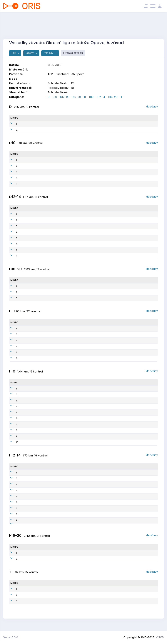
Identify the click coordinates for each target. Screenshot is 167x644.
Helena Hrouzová (34, 178)
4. (11, 178)
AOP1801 (63, 406)
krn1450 (61, 220)
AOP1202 (59, 478)
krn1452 (61, 238)
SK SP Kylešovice (109, 124)
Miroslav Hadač (34, 340)
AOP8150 (62, 599)
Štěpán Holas (32, 346)
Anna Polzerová (33, 172)
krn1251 (61, 256)
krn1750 (58, 166)
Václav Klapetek (34, 557)
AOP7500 (63, 352)
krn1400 (63, 430)
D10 (55, 97)
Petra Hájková (33, 124)
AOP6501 (63, 340)
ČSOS (160, 637)
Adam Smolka (32, 413)
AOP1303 (59, 490)
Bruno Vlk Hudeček (35, 401)
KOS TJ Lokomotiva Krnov (105, 172)
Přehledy (49, 53)
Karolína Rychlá (34, 286)
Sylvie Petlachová (35, 256)
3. (11, 172)
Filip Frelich (31, 160)
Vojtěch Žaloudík (34, 442)
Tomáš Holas (32, 334)
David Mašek (32, 424)
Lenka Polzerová (34, 166)
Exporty (30, 53)
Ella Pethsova (32, 250)
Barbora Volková (34, 238)
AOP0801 (63, 329)
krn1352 (61, 244)
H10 (91, 97)
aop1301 (59, 496)
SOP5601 (62, 605)
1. (11, 124)
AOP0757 (62, 286)
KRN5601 (59, 526)
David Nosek (32, 520)
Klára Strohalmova (35, 593)
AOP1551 (62, 214)
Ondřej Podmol (33, 473)
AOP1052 (62, 298)
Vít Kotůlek (30, 496)
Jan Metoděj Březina (36, 394)
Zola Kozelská (32, 436)
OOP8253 (62, 593)
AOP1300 (59, 473)
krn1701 (63, 413)
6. (12, 244)
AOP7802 (63, 334)
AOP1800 (64, 401)
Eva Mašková (32, 220)
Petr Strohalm (32, 485)
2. (11, 130)
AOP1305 (59, 502)
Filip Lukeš (30, 508)
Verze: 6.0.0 (11, 637)
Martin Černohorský (36, 352)
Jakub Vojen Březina (36, 406)
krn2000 (64, 442)
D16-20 (76, 97)
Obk (96, 220)
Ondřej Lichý (32, 358)
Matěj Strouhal (33, 502)
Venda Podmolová (36, 130)
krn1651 (63, 436)
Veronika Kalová (34, 244)
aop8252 (65, 130)
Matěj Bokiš (31, 490)
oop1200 (59, 485)
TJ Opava (96, 485)
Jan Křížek (30, 389)
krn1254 (61, 226)
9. (11, 436)
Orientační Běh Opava (103, 184)
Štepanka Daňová (35, 226)
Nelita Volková (33, 232)
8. (11, 256)
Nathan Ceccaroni (35, 563)
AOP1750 (59, 184)
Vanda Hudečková (35, 214)
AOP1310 (59, 520)
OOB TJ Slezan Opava (107, 358)
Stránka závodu (73, 53)
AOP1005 (62, 563)
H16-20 (113, 97)
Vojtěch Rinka (32, 478)
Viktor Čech (31, 329)
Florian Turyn (31, 418)
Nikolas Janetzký (34, 514)
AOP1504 (64, 389)
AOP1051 (62, 292)
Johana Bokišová (34, 292)
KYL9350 (65, 124)
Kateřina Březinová (35, 599)
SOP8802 (63, 358)
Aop (101, 130)
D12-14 (64, 97)
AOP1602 (64, 394)
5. (11, 184)
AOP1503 (59, 514)
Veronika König (33, 184)
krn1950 (61, 250)
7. (11, 250)
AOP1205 (59, 508)
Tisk (14, 53)
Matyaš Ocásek (33, 430)
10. (12, 442)
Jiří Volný (29, 605)
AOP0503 (62, 557)
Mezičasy (152, 106)
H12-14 (101, 97)
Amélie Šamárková (35, 298)
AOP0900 (63, 346)
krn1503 (63, 424)
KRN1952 (59, 172)
